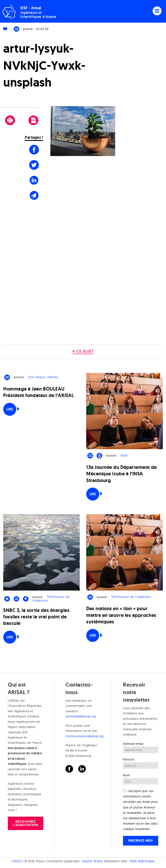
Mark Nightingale (142, 861)
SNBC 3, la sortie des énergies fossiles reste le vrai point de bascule (36, 617)
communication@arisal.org (85, 736)
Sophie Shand (92, 861)
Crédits (16, 861)
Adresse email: (134, 744)
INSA (124, 455)
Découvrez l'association (25, 823)
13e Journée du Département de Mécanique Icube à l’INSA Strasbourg (122, 474)
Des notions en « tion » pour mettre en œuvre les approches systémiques (121, 615)
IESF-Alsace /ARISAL (43, 377)
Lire (10, 409)
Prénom (128, 759)
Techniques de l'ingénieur (51, 599)
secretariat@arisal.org (81, 716)
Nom (127, 775)
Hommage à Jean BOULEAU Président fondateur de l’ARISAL (39, 392)
